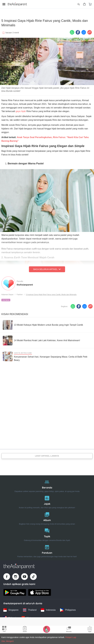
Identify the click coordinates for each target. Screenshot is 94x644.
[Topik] (47, 532)
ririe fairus (6, 298)
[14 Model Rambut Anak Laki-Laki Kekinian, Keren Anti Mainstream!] (41, 339)
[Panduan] (47, 549)
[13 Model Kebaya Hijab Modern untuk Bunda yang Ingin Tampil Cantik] (43, 323)
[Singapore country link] (11, 608)
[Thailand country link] (30, 608)
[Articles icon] (25, 630)
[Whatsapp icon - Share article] (72, 30)
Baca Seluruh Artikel (47, 267)
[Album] (47, 516)
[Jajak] (47, 500)
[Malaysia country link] (10, 616)
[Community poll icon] (90, 630)
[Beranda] (47, 483)
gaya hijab (21, 109)
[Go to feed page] (17, 4)
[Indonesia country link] (48, 608)
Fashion (20, 293)
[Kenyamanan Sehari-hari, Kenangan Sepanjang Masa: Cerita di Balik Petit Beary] (47, 355)
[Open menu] (4, 4)
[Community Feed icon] (69, 630)
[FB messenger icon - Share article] (84, 30)
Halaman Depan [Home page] (7, 293)
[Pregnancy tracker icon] (47, 629)
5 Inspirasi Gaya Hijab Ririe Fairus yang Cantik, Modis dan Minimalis (51, 293)
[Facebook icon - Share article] (78, 30)
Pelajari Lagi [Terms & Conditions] (71, 637)
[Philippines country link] (68, 608)
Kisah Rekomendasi (15, 312)
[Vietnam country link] (28, 616)
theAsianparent (25, 283)
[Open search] (79, 4)
